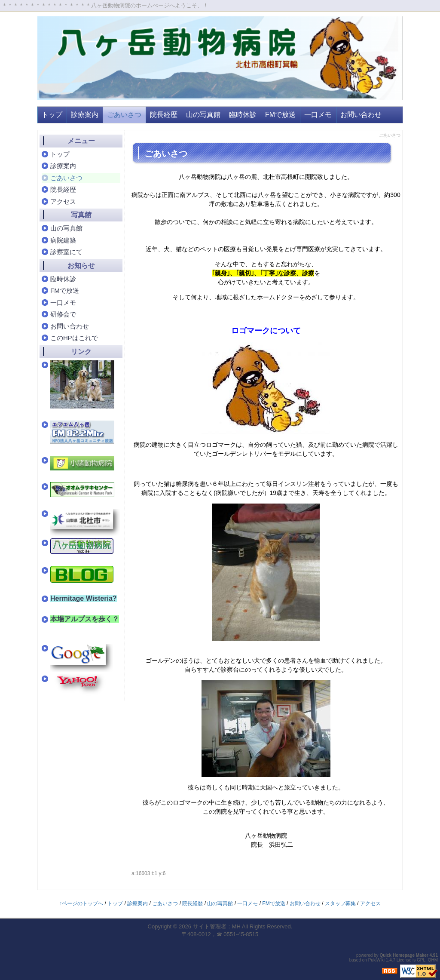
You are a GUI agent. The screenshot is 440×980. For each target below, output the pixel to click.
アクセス (63, 201)
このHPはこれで (74, 338)
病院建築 (63, 240)
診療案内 (85, 115)
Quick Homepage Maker (404, 955)
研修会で (63, 314)
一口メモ (318, 115)
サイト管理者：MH (217, 926)
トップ (52, 115)
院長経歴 (164, 115)
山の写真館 (203, 115)
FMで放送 (280, 115)
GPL (421, 960)
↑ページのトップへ (81, 903)
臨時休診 (243, 115)
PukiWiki (376, 960)
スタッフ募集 (340, 903)
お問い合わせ (361, 115)
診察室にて (66, 252)
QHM (433, 960)
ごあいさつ (124, 115)
